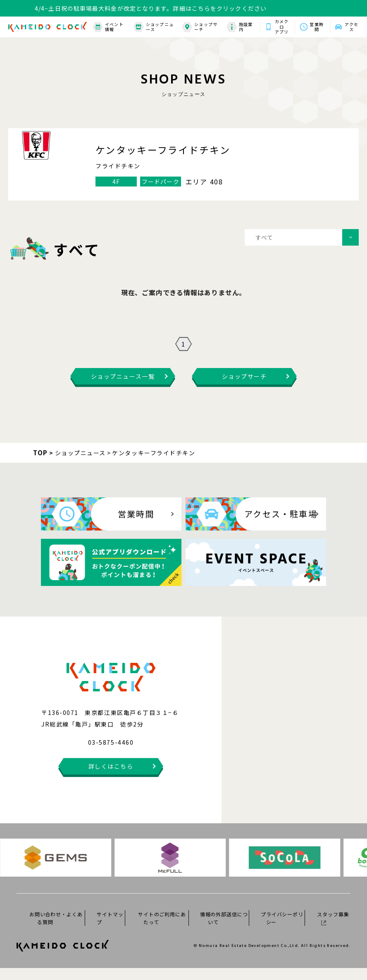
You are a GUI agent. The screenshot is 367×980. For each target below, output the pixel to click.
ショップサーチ (200, 27)
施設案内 (240, 27)
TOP (41, 465)
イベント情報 (108, 27)
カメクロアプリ (282, 27)
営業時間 (316, 27)
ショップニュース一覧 (123, 388)
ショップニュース (154, 27)
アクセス (352, 27)
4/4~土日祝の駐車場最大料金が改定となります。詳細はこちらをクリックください (151, 8)
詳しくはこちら (111, 778)
